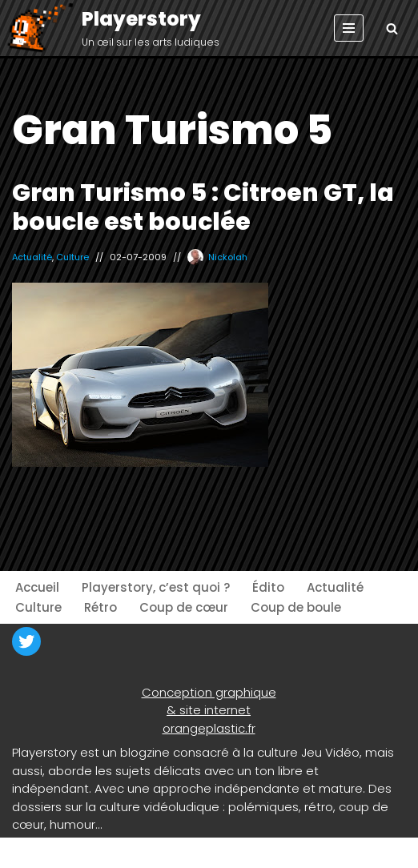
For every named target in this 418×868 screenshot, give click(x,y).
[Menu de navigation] (349, 28)
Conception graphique (209, 692)
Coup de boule (296, 607)
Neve (27, 852)
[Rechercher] (392, 28)
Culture (72, 257)
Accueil (37, 587)
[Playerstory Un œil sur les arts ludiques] (112, 28)
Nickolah (228, 257)
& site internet (209, 710)
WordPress (160, 852)
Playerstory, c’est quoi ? (156, 587)
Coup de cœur (184, 607)
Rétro (100, 607)
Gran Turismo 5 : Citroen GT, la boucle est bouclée (203, 207)
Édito (268, 587)
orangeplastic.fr (209, 728)
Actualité (32, 257)
